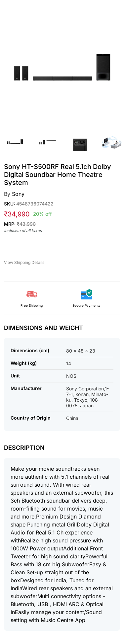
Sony (18, 194)
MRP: (20, 224)
